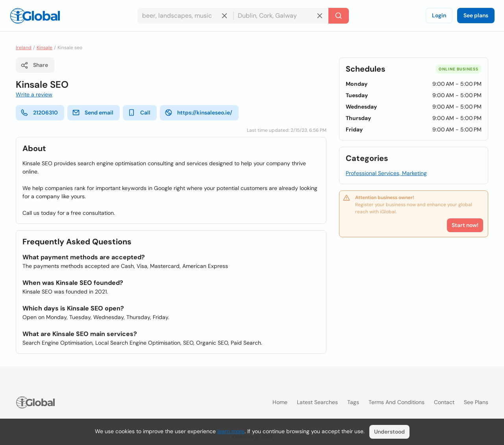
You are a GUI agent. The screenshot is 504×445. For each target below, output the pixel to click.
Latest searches (317, 402)
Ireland (24, 48)
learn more (231, 431)
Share (34, 65)
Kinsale (44, 48)
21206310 (39, 113)
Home (280, 402)
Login (439, 15)
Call (139, 113)
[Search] (339, 16)
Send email (93, 113)
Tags (353, 402)
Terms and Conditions (397, 402)
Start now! (465, 225)
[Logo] (35, 16)
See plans (476, 15)
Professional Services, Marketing (386, 173)
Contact (444, 402)
